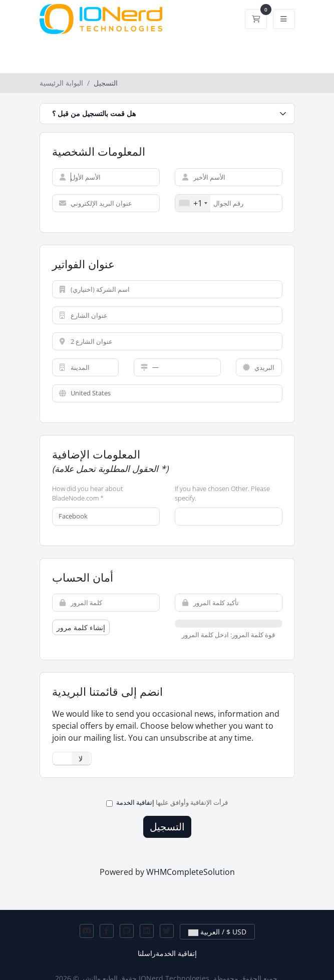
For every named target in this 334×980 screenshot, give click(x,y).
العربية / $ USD (217, 932)
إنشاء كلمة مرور (81, 627)
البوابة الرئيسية (61, 83)
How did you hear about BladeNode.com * (87, 494)
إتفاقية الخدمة (135, 802)
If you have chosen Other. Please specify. (222, 494)
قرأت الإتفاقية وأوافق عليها (167, 802)
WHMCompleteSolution (191, 872)
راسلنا (147, 953)
